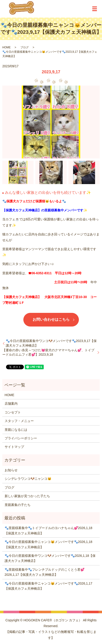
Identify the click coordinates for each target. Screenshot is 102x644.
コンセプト (13, 412)
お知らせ (11, 470)
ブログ (25, 47)
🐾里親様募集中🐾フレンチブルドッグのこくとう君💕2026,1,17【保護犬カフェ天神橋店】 (45, 572)
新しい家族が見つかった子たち (27, 496)
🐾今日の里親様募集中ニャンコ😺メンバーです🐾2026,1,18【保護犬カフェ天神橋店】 (48, 544)
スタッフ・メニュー (19, 421)
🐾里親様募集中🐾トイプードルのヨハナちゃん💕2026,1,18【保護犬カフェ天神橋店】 (48, 530)
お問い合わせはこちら (51, 319)
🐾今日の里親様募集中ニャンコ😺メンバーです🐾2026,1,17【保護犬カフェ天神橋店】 (48, 586)
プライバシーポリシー (21, 438)
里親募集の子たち (18, 505)
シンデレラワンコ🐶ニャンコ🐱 (28, 479)
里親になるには (16, 430)
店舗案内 (11, 404)
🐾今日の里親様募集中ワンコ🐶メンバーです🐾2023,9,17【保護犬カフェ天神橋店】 (51, 343)
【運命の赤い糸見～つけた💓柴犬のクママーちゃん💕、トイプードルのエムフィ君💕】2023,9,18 (48, 352)
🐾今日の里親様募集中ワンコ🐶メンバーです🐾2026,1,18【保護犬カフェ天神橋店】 (50, 558)
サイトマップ (14, 447)
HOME (6, 47)
